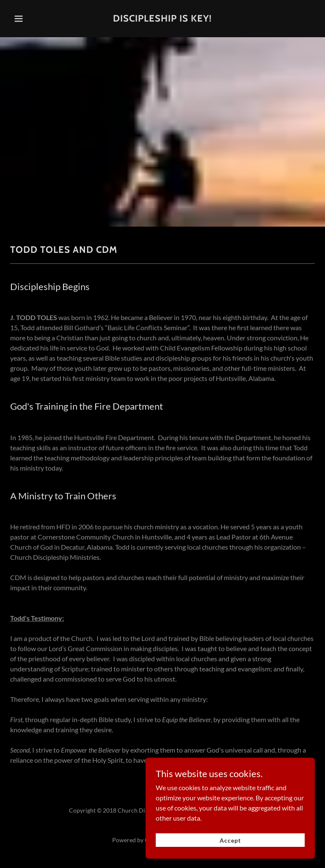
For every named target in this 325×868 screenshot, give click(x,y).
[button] (24, 19)
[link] (162, 19)
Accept (230, 860)
